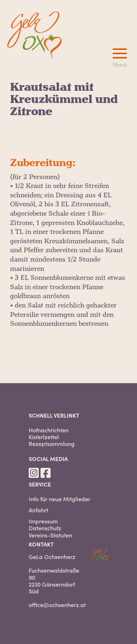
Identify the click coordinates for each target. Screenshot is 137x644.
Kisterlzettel (44, 437)
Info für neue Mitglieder (60, 499)
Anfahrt (38, 510)
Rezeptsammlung (52, 444)
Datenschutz (45, 528)
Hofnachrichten (49, 430)
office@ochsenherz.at (57, 605)
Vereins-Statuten (50, 535)
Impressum (43, 521)
